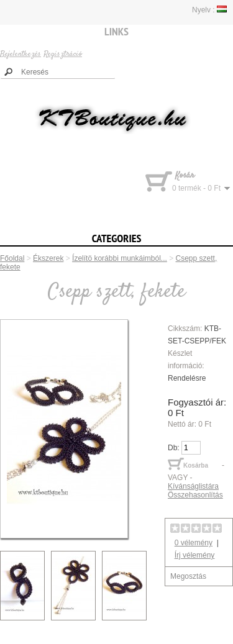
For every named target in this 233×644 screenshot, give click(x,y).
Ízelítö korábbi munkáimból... (120, 258)
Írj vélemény (195, 555)
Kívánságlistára (193, 486)
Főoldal (12, 258)
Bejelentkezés (21, 54)
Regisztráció (63, 54)
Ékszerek (48, 258)
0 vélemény (194, 543)
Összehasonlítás (195, 495)
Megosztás (188, 576)
